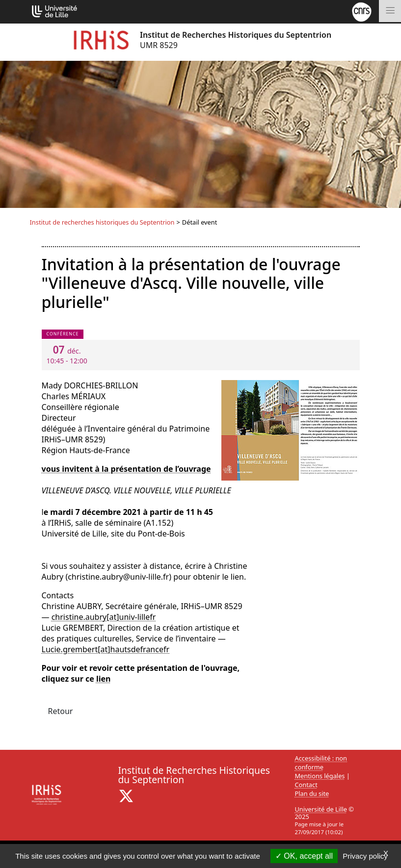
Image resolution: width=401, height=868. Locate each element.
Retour (61, 711)
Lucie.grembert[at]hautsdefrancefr (106, 649)
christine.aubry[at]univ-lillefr (104, 617)
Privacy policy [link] (365, 856)
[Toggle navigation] (390, 11)
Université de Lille (321, 809)
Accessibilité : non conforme (321, 763)
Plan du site (312, 793)
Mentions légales (320, 776)
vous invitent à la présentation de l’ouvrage (126, 469)
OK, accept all (304, 856)
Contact (306, 785)
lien (104, 679)
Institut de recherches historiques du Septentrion (102, 222)
